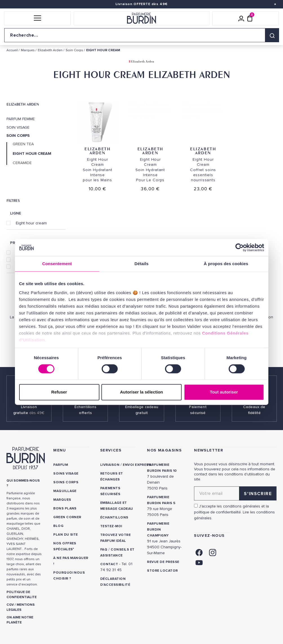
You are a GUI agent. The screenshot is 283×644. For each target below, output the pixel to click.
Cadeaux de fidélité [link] (254, 410)
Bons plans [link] (65, 508)
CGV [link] (10, 605)
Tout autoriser (224, 392)
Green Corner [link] (67, 517)
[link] (199, 552)
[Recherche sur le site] (141, 35)
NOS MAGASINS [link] (164, 450)
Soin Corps (18, 136)
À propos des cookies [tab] (226, 264)
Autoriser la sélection (141, 392)
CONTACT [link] (109, 564)
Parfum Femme (21, 119)
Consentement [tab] (57, 264)
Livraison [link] (110, 465)
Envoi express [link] (137, 465)
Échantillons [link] (114, 517)
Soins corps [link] (66, 482)
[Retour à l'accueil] (141, 18)
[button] (37, 18)
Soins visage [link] (66, 474)
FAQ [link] (104, 550)
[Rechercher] (272, 35)
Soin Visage (18, 128)
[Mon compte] (241, 18)
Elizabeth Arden (23, 104)
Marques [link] (62, 500)
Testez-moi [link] (111, 526)
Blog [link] (58, 526)
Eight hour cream (31, 223)
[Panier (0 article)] (250, 18)
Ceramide (22, 163)
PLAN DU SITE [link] (66, 535)
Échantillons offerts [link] (85, 410)
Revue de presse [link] (163, 562)
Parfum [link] (61, 465)
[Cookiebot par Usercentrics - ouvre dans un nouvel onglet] (239, 247)
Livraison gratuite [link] (29, 410)
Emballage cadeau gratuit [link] (142, 410)
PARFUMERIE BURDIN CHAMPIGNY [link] (158, 530)
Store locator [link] (162, 571)
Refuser (59, 392)
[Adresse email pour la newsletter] (235, 493)
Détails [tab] (142, 264)
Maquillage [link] (65, 491)
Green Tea (23, 144)
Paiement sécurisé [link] (198, 410)
